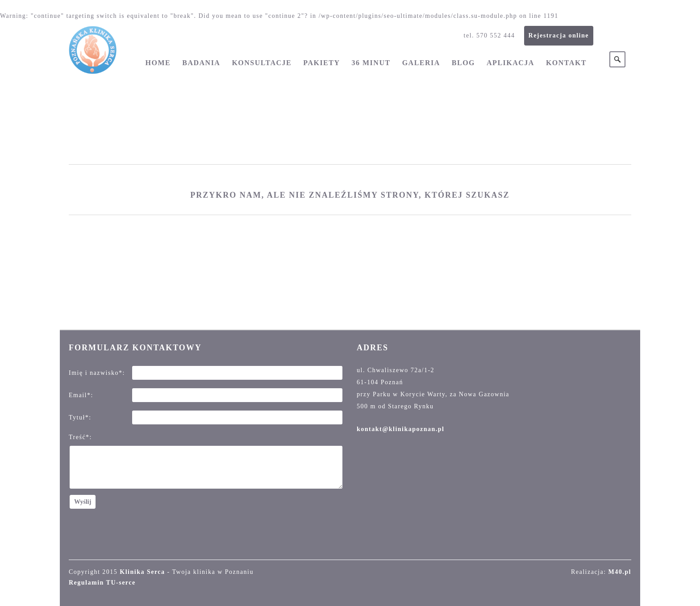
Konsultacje (262, 63)
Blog (463, 63)
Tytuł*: (80, 417)
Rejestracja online (559, 35)
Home (158, 63)
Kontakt (566, 63)
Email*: (81, 395)
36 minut (371, 63)
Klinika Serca (142, 572)
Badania (201, 63)
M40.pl (620, 572)
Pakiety (321, 63)
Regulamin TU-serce (102, 583)
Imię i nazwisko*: (97, 373)
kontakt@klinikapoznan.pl (400, 429)
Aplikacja (510, 63)
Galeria (421, 63)
